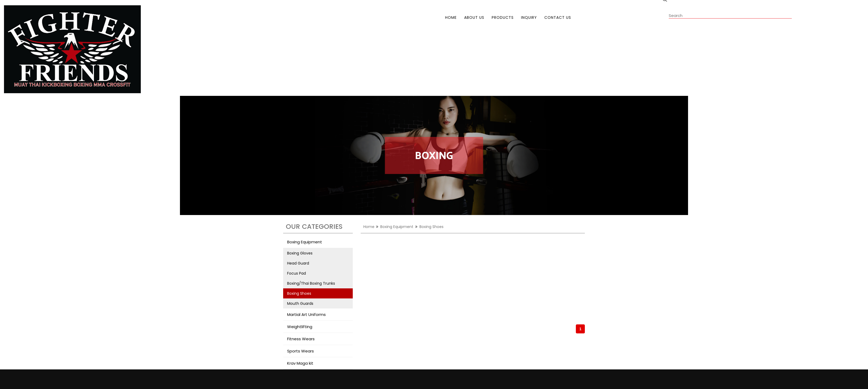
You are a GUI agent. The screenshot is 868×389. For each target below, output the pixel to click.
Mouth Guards (300, 303)
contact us (558, 17)
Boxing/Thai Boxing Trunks (311, 283)
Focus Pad (297, 273)
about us (474, 17)
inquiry (529, 17)
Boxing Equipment (397, 227)
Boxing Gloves (300, 253)
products (503, 17)
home (451, 17)
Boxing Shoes (299, 293)
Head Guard (298, 263)
